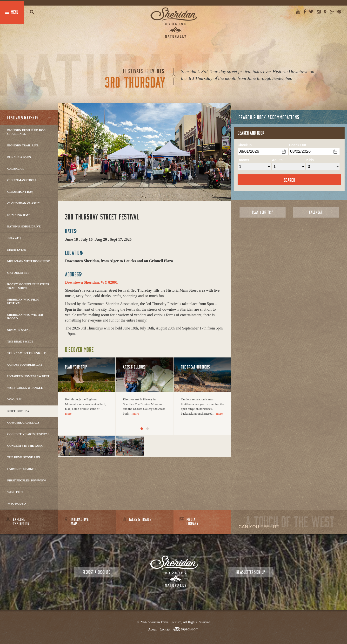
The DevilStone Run (24, 457)
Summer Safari (19, 330)
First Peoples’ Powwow (27, 480)
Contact (165, 629)
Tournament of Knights (27, 353)
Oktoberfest (18, 273)
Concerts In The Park (25, 446)
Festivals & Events (23, 117)
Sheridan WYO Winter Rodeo (25, 317)
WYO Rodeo (17, 504)
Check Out (298, 145)
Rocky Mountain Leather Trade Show (28, 286)
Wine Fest (15, 492)
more (68, 414)
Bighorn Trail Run (23, 145)
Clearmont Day (20, 192)
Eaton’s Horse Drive (24, 226)
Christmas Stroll (22, 180)
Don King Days (19, 215)
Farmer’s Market (22, 469)
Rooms (243, 160)
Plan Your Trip (263, 212)
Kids (310, 160)
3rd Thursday (18, 411)
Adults (277, 160)
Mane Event (17, 250)
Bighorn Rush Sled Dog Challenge (26, 132)
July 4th (14, 238)
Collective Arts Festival (28, 434)
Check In (245, 145)
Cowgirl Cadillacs (23, 423)
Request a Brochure (96, 572)
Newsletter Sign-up (251, 572)
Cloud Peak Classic (23, 203)
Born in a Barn (19, 157)
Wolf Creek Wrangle (25, 388)
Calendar (15, 169)
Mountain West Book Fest (28, 261)
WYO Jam (14, 399)
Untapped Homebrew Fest (28, 376)
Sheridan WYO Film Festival (23, 301)
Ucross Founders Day (25, 365)
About (152, 629)
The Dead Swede (20, 342)
